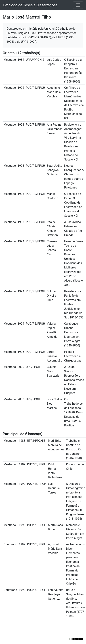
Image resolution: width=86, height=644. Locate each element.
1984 (21, 60)
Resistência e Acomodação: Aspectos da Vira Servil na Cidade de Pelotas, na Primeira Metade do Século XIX (73, 142)
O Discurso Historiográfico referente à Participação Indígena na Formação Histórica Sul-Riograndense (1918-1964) (76, 501)
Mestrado (10, 60)
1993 (21, 125)
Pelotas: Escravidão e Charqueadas (73, 356)
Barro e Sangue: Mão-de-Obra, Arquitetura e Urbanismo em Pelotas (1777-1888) (75, 603)
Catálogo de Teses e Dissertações (30, 5)
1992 (21, 88)
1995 (21, 352)
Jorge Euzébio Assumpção (54, 356)
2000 (21, 367)
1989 (22, 464)
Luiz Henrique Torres (54, 488)
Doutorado (10, 544)
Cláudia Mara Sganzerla (53, 371)
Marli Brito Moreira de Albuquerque (56, 445)
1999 (22, 590)
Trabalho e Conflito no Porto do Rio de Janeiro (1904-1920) (74, 449)
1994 (21, 241)
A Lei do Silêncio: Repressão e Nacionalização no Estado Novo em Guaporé (74, 380)
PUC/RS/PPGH (35, 88)
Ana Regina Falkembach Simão (55, 129)
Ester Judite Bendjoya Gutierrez (54, 170)
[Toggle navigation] (78, 5)
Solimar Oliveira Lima (52, 296)
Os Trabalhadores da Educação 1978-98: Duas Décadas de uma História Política (74, 412)
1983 (22, 441)
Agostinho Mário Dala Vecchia (54, 92)
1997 (22, 544)
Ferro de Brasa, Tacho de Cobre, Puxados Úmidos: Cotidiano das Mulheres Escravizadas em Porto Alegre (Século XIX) (74, 263)
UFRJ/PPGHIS (35, 60)
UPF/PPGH (33, 367)
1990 (22, 484)
